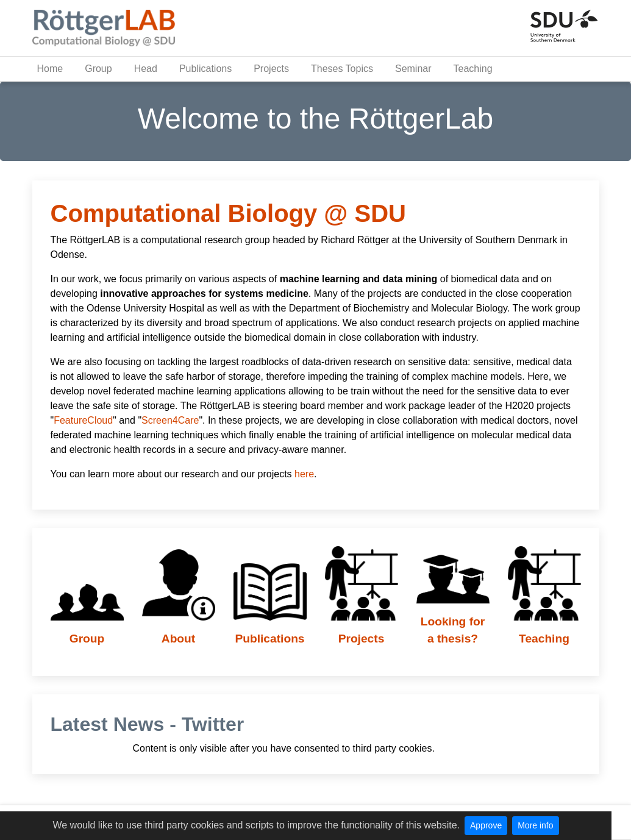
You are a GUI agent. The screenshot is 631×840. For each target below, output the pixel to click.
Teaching (473, 69)
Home (50, 69)
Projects (271, 69)
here (304, 474)
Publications (205, 69)
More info (535, 825)
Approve (486, 825)
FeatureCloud (83, 420)
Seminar (413, 69)
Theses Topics (342, 69)
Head (146, 69)
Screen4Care (170, 420)
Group (98, 69)
